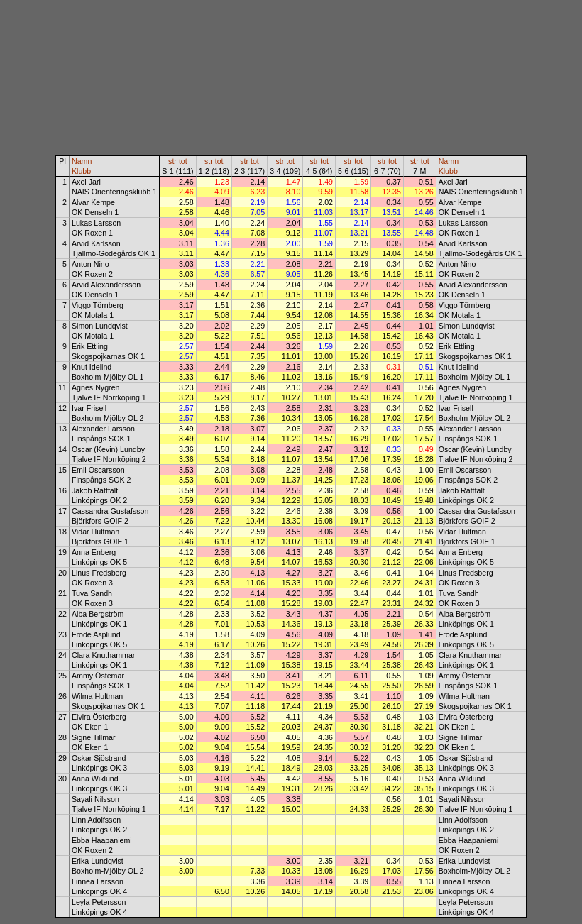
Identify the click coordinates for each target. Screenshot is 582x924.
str (172, 161)
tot (183, 161)
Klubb (81, 171)
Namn (82, 161)
